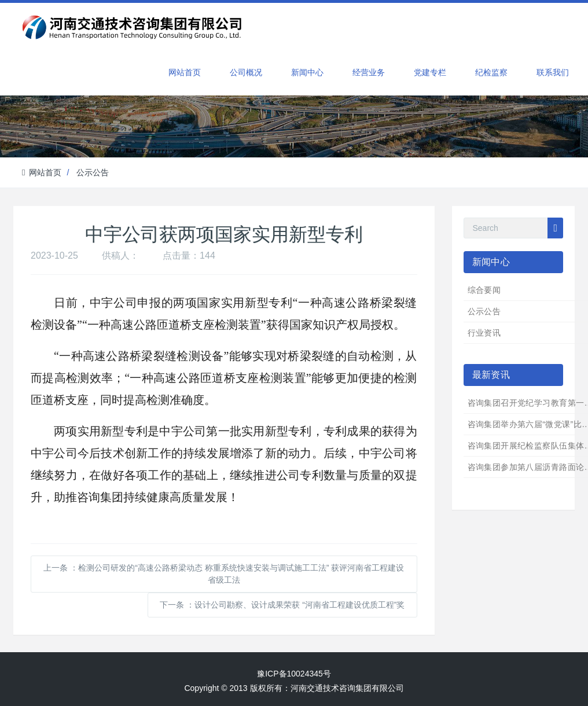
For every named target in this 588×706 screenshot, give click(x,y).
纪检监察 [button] (491, 72)
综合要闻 (484, 290)
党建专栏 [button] (430, 72)
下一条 (282, 605)
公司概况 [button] (246, 72)
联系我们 (553, 72)
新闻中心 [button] (307, 72)
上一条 (224, 574)
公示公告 (93, 172)
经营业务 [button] (369, 72)
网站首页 (185, 72)
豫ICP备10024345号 (294, 674)
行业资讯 (484, 333)
